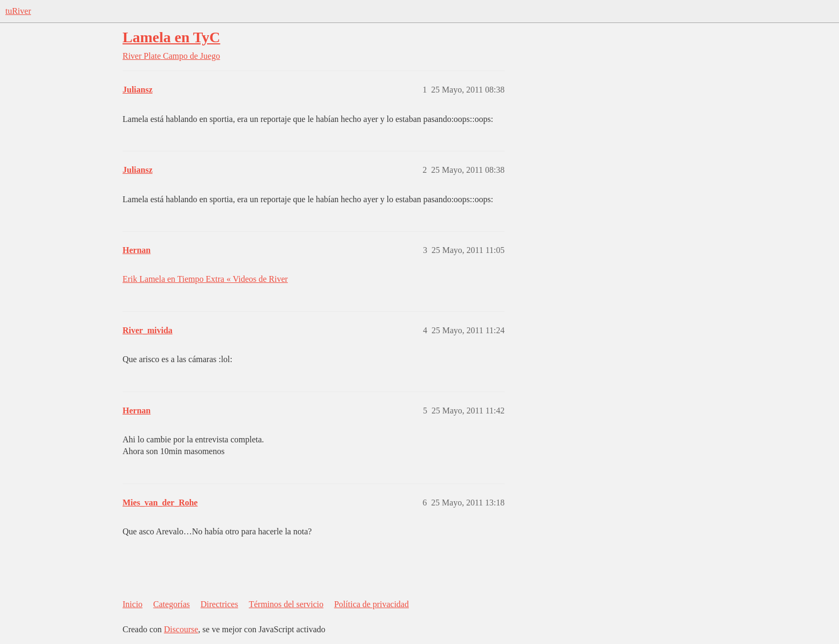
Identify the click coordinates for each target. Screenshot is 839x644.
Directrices (219, 604)
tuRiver (18, 11)
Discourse (181, 629)
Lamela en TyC (171, 37)
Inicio (132, 604)
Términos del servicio (286, 604)
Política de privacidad (371, 604)
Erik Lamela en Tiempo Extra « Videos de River (205, 279)
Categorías (171, 604)
